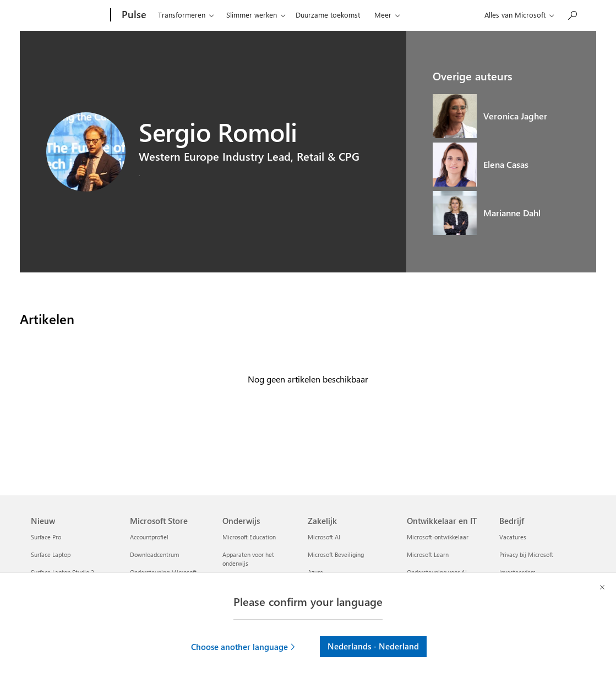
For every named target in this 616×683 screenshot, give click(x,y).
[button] (244, 646)
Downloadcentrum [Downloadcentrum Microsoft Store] (154, 554)
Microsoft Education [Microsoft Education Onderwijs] (249, 537)
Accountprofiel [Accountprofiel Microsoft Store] (149, 537)
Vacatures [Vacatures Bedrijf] (513, 537)
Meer (383, 15)
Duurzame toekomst (328, 15)
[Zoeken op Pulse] (572, 14)
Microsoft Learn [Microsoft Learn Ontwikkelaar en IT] (428, 554)
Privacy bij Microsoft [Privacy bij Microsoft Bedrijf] (526, 554)
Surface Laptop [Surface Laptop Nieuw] (51, 554)
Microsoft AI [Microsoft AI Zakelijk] (324, 537)
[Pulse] (133, 15)
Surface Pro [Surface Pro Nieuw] (46, 537)
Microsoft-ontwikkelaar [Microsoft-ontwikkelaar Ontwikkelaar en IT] (438, 537)
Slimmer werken (252, 15)
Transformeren (182, 15)
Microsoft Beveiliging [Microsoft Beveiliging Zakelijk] (336, 554)
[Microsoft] (69, 15)
